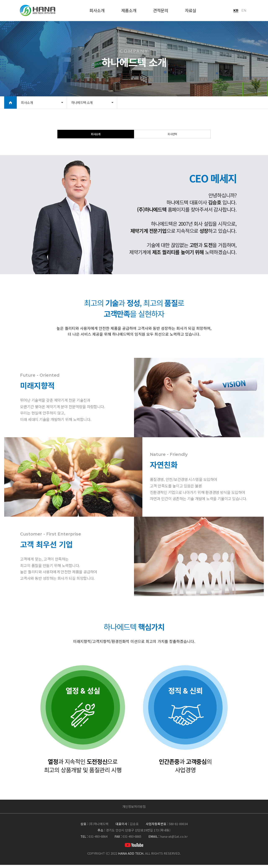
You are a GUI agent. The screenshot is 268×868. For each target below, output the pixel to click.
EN (244, 11)
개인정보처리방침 (134, 810)
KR (236, 11)
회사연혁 (172, 136)
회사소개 (96, 136)
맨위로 (258, 807)
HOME (10, 103)
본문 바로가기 (0, 0)
